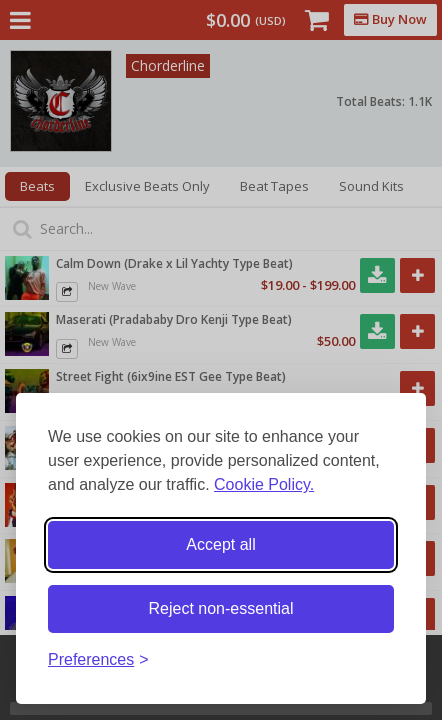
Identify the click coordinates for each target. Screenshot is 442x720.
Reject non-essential (221, 608)
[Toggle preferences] (98, 660)
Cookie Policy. (264, 484)
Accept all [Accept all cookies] (220, 544)
